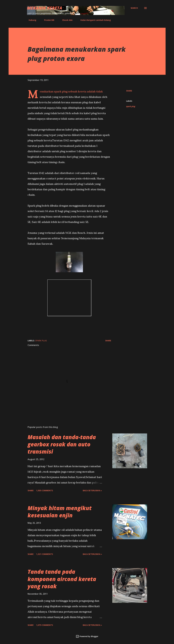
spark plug (131, 106)
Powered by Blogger (87, 636)
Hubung (31, 20)
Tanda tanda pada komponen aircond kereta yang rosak (62, 579)
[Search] (134, 8)
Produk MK (48, 20)
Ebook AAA (66, 20)
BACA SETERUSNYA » (92, 490)
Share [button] (129, 91)
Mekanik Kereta (45, 8)
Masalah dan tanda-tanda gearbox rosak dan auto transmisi (62, 444)
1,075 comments (45, 625)
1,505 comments (45, 490)
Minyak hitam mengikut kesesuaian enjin (60, 512)
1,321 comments (45, 554)
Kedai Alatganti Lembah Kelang (94, 20)
